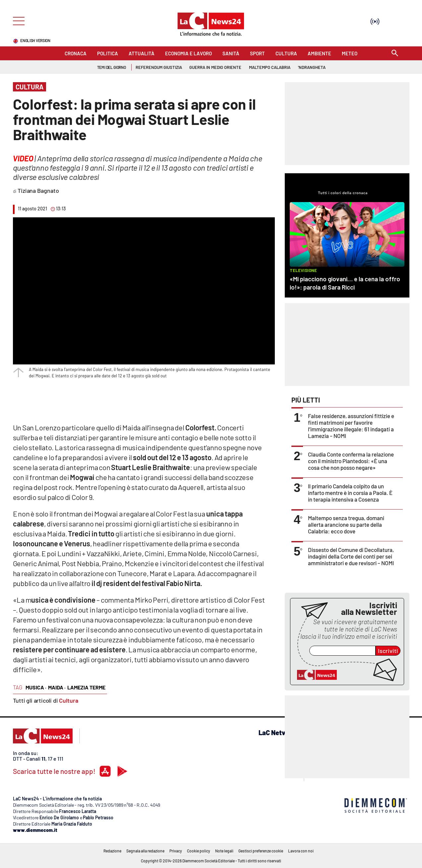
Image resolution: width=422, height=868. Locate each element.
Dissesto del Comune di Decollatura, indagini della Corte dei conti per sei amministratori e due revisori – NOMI (351, 556)
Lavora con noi (301, 851)
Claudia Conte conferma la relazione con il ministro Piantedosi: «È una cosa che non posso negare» (351, 461)
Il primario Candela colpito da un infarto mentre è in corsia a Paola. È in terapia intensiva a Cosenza (350, 493)
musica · (36, 687)
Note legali (224, 851)
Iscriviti (388, 651)
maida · (57, 687)
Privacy (176, 851)
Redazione (112, 851)
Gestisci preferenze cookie (261, 851)
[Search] (395, 54)
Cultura (69, 700)
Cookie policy (199, 851)
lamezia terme (86, 687)
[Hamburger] (17, 20)
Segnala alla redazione (145, 851)
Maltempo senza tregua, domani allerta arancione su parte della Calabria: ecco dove (346, 524)
